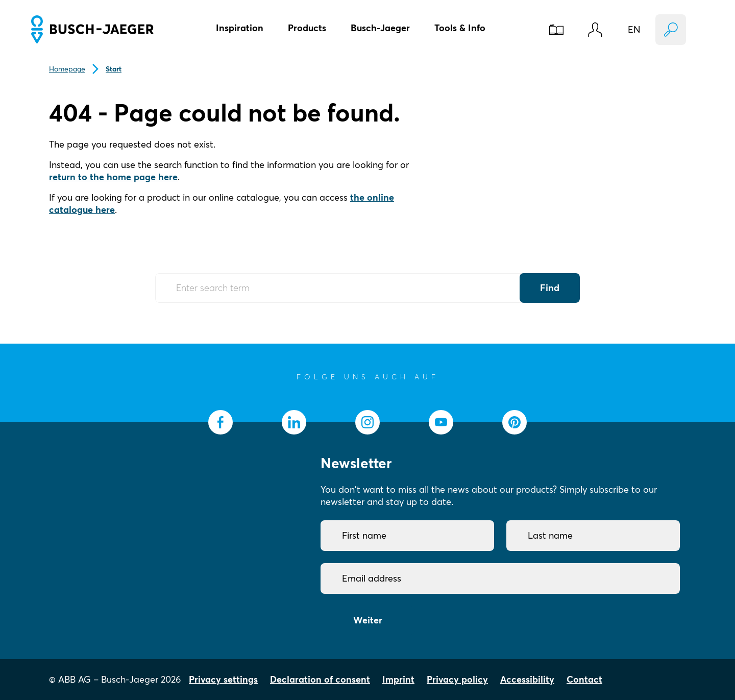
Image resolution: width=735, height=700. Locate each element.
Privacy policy (457, 679)
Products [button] (307, 28)
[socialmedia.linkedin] (294, 422)
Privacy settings (223, 679)
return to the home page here (113, 177)
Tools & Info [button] (460, 28)
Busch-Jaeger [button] (380, 28)
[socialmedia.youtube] (441, 422)
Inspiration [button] (240, 28)
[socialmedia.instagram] (367, 422)
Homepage (67, 69)
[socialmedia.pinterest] (514, 422)
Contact (584, 679)
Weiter (368, 620)
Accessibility (527, 679)
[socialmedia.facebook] (220, 422)
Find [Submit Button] (550, 288)
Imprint (398, 679)
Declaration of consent (320, 679)
